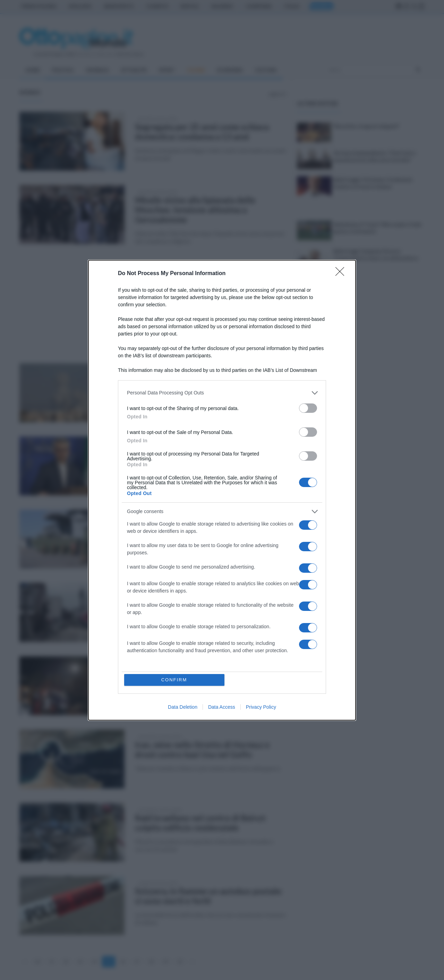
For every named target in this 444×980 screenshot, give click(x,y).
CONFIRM (174, 680)
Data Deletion (183, 707)
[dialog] (222, 490)
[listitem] (222, 393)
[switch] (308, 408)
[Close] (342, 274)
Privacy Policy (261, 707)
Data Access (222, 707)
